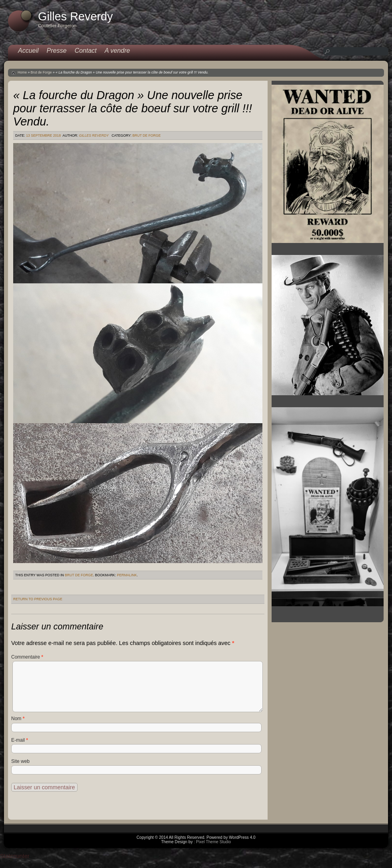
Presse (57, 51)
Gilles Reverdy (94, 135)
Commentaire (27, 657)
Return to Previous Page (38, 599)
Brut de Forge (41, 72)
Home (22, 72)
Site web (20, 761)
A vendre (117, 51)
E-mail (20, 740)
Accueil (28, 51)
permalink (127, 575)
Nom (18, 719)
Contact (85, 51)
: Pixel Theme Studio (212, 842)
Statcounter (15, 856)
